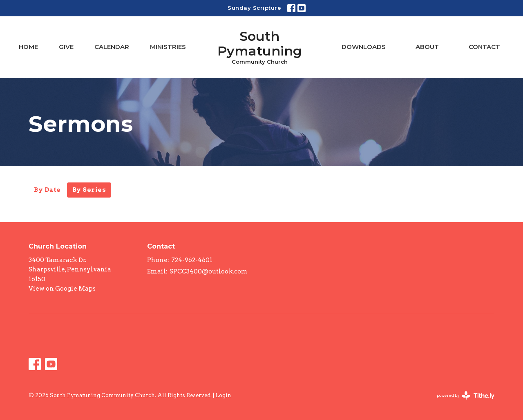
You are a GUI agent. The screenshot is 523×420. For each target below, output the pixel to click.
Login (223, 395)
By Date (47, 190)
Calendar (112, 47)
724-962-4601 (192, 260)
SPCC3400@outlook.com (209, 271)
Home (28, 47)
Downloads (364, 47)
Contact (484, 47)
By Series (89, 190)
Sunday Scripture (254, 8)
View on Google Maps (62, 289)
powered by (466, 395)
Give (66, 47)
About (427, 47)
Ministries (168, 47)
